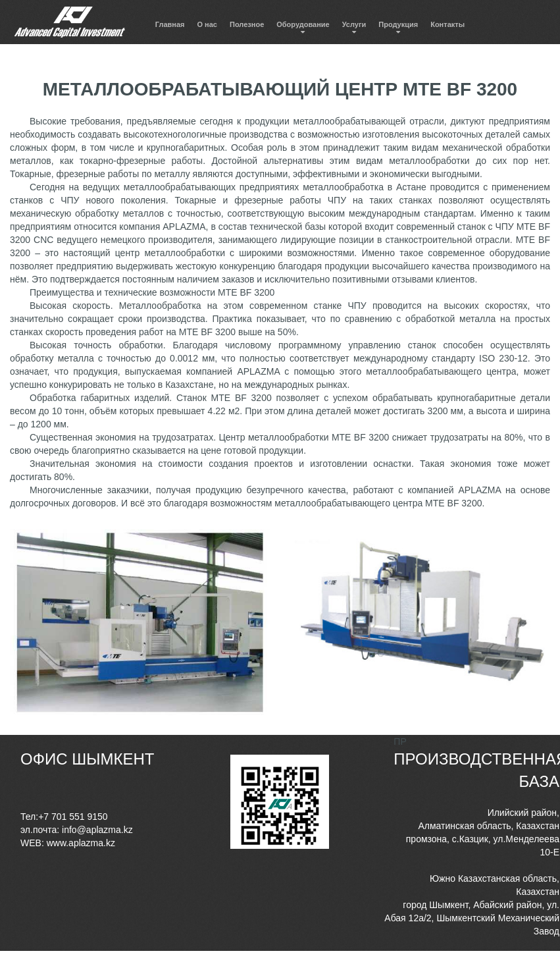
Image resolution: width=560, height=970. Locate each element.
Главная (170, 24)
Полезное (247, 24)
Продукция (398, 24)
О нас (208, 24)
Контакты (447, 24)
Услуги (354, 24)
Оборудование (303, 24)
